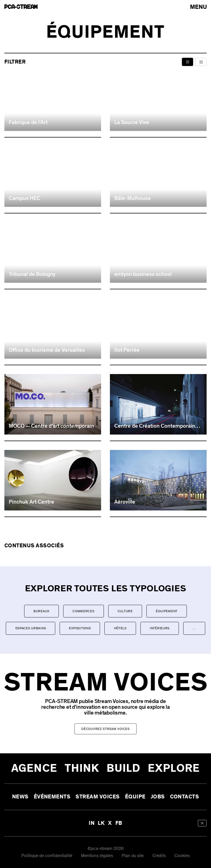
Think (82, 768)
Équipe (135, 797)
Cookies (182, 856)
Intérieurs (160, 628)
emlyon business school (143, 274)
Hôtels (120, 628)
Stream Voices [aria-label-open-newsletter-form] (98, 797)
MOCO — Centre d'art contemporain (51, 426)
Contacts (185, 797)
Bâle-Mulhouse (133, 198)
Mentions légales (97, 856)
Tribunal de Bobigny (32, 274)
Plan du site (133, 856)
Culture (125, 611)
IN (92, 823)
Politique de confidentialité (47, 856)
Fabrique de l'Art (28, 122)
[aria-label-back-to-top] (202, 823)
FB (119, 823)
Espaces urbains (31, 628)
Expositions (80, 628)
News (20, 797)
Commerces (83, 611)
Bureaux (41, 611)
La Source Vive (132, 122)
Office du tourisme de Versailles (47, 350)
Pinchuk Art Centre (31, 502)
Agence (34, 768)
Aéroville (125, 502)
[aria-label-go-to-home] (21, 7)
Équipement (167, 611)
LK (101, 823)
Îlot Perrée (127, 350)
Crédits (159, 856)
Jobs (158, 797)
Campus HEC (25, 198)
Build (123, 768)
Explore (174, 768)
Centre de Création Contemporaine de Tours (156, 426)
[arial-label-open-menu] (198, 7)
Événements (52, 797)
